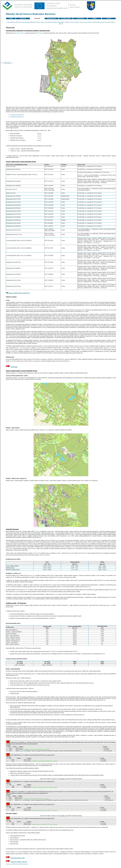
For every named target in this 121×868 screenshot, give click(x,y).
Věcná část (37, 18)
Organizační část (52, 18)
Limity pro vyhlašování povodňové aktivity (17, 864)
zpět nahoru (8, 63)
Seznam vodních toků (41, 22)
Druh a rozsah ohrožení (86, 22)
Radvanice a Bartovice (20, 33)
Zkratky (109, 18)
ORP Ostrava (39, 33)
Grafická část (80, 18)
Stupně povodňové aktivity (16, 862)
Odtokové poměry (52, 22)
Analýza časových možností (72, 22)
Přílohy (95, 18)
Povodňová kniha (66, 18)
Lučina (62, 302)
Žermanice (37, 531)
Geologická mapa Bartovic (17, 117)
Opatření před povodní (99, 22)
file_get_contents (23, 751)
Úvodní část (23, 18)
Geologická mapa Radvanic (17, 115)
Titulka (11, 18)
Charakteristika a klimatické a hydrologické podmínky (21, 22)
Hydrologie (61, 22)
